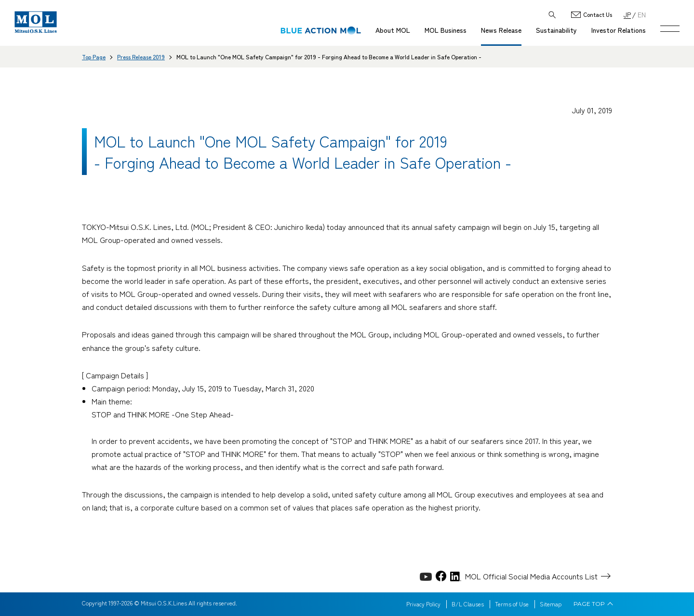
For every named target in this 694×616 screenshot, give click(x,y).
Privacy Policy (423, 604)
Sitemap (551, 604)
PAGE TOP (589, 604)
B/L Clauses (468, 604)
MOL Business (446, 30)
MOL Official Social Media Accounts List (531, 576)
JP (627, 14)
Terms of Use (512, 604)
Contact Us (598, 15)
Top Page (94, 57)
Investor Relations (619, 30)
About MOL (393, 30)
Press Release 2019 (141, 57)
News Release (501, 30)
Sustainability (556, 30)
